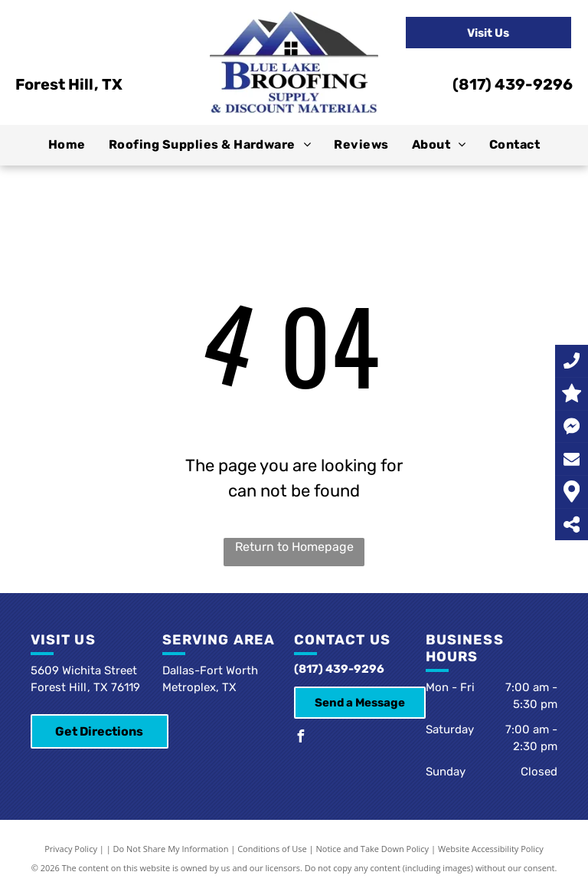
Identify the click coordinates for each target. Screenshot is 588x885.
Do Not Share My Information (171, 849)
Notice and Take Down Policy (373, 849)
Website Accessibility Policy (491, 849)
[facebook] (300, 738)
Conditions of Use (272, 849)
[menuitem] (67, 145)
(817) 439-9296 (513, 84)
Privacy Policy (71, 849)
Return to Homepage (294, 547)
